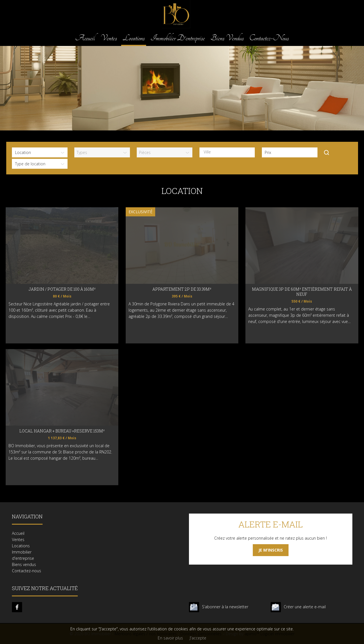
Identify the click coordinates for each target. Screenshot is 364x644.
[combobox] (227, 152)
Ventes (109, 38)
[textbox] (229, 152)
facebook (17, 607)
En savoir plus (170, 638)
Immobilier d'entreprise (178, 38)
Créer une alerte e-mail (305, 607)
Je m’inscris (271, 550)
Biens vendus (227, 38)
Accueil (85, 38)
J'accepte (198, 638)
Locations (134, 38)
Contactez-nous (269, 38)
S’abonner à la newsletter (225, 607)
